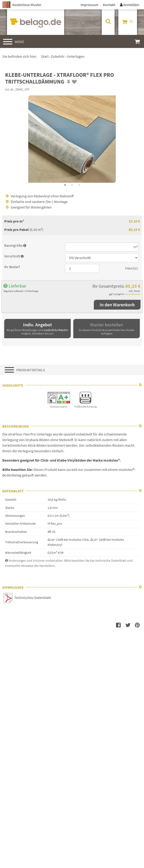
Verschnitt (14, 256)
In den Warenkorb (117, 305)
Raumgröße (15, 245)
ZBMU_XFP (22, 89)
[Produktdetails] (72, 370)
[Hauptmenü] (14, 41)
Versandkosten (132, 294)
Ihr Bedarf (12, 267)
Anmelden (130, 5)
